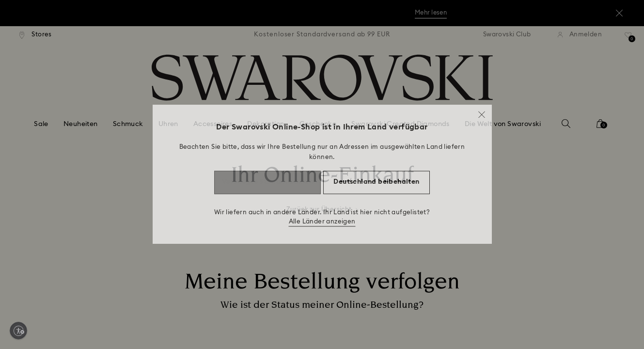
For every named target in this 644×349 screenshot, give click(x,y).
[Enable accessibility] (18, 331)
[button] (482, 112)
